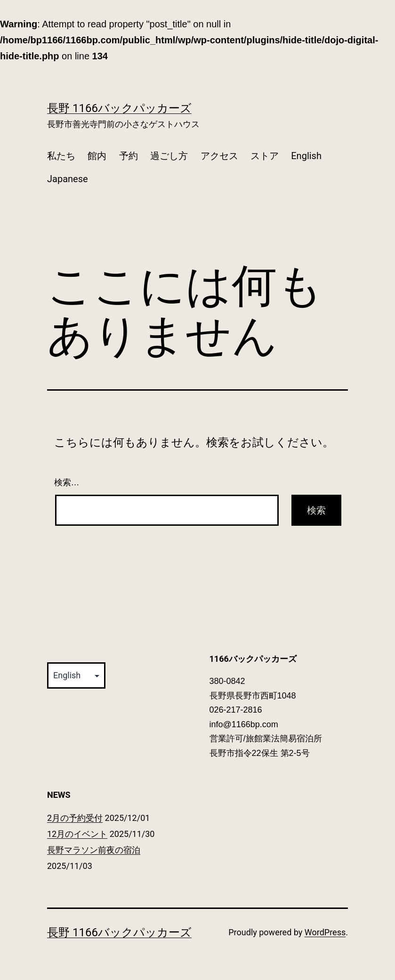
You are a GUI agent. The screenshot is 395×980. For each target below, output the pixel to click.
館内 (97, 156)
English (306, 156)
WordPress (325, 932)
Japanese (68, 179)
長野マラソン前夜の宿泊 (94, 850)
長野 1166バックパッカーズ (119, 108)
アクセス (219, 156)
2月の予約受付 (75, 818)
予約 (129, 156)
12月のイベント (77, 834)
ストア (265, 156)
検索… (67, 482)
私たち (61, 156)
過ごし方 (169, 156)
